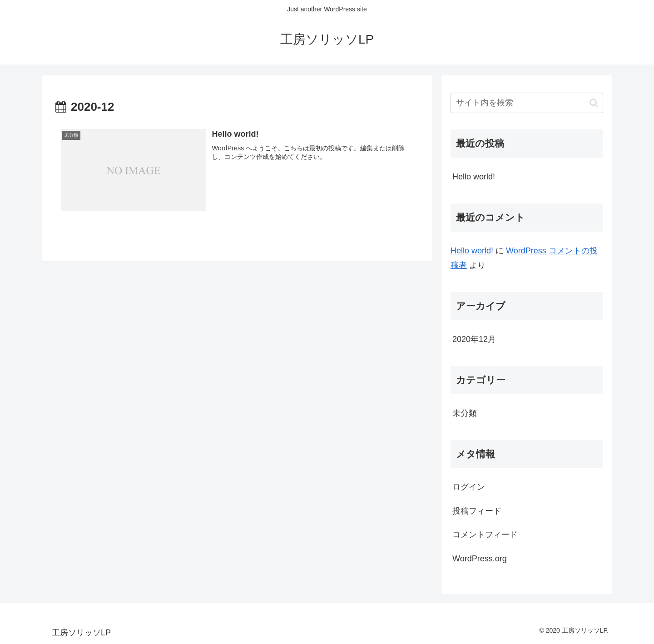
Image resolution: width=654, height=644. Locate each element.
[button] (594, 103)
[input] (527, 103)
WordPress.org (480, 559)
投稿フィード (477, 511)
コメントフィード (485, 535)
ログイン (469, 487)
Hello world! (474, 177)
